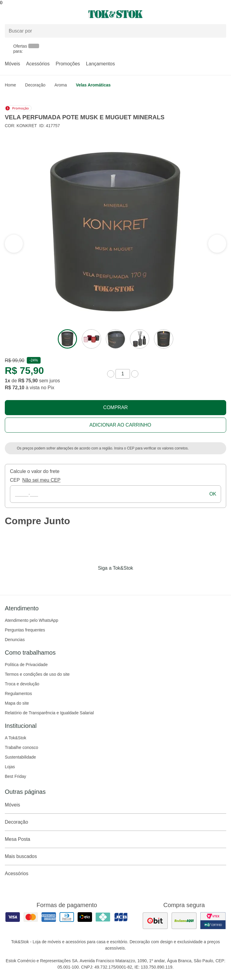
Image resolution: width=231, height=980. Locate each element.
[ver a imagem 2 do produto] (91, 339)
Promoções (68, 64)
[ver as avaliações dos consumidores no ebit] (155, 921)
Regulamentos (18, 694)
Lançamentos (100, 64)
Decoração (35, 85)
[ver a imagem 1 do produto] (67, 339)
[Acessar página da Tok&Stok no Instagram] (107, 581)
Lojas (10, 767)
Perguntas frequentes (25, 630)
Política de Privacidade (26, 665)
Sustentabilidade (20, 757)
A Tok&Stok (15, 738)
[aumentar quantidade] (135, 374)
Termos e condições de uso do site (37, 674)
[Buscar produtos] (115, 31)
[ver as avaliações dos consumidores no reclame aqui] (184, 921)
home (10, 85)
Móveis (12, 64)
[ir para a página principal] (115, 14)
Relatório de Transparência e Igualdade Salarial (49, 713)
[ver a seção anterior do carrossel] (217, 244)
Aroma (61, 85)
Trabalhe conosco (22, 747)
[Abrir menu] (38, 14)
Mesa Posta (115, 839)
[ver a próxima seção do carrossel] (14, 244)
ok (213, 494)
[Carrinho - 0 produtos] (223, 14)
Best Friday (15, 776)
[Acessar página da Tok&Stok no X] (141, 581)
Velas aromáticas (93, 85)
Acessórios (38, 64)
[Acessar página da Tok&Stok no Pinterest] (124, 581)
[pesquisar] (219, 31)
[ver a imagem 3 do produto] (115, 339)
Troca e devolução (22, 684)
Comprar (115, 407)
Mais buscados (115, 856)
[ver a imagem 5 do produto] (164, 339)
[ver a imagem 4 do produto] (140, 339)
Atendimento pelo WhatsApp (31, 620)
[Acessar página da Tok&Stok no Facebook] (90, 581)
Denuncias (15, 640)
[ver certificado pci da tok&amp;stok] (213, 921)
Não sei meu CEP (41, 480)
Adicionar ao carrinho (120, 425)
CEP (15, 480)
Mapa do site (17, 703)
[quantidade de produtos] (123, 374)
